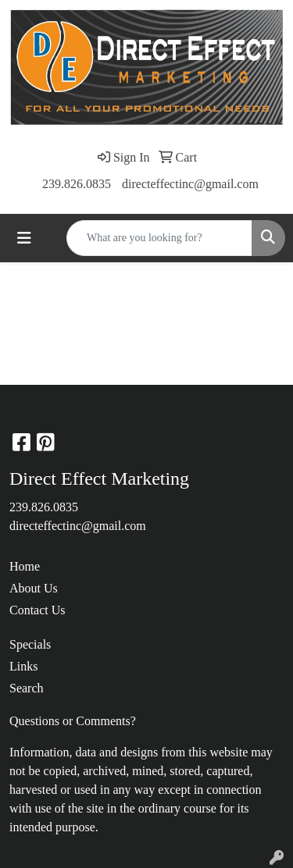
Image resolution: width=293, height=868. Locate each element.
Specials (30, 644)
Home (25, 566)
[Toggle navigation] (24, 238)
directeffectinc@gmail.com (190, 184)
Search (27, 688)
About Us (34, 588)
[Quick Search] (159, 238)
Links (23, 666)
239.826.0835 (77, 184)
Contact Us (38, 610)
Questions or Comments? (73, 721)
